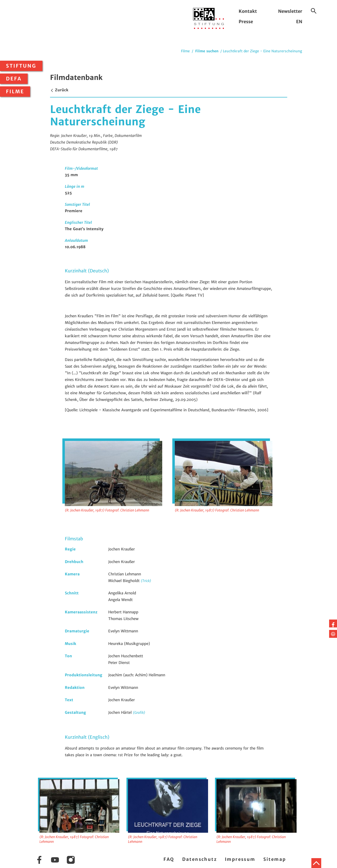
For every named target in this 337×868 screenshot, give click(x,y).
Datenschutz (200, 859)
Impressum (240, 859)
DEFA (14, 79)
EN (299, 22)
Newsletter (290, 11)
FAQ (169, 859)
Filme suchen (207, 51)
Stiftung (21, 66)
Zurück (59, 90)
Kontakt (248, 11)
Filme (15, 92)
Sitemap (275, 859)
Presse (246, 22)
